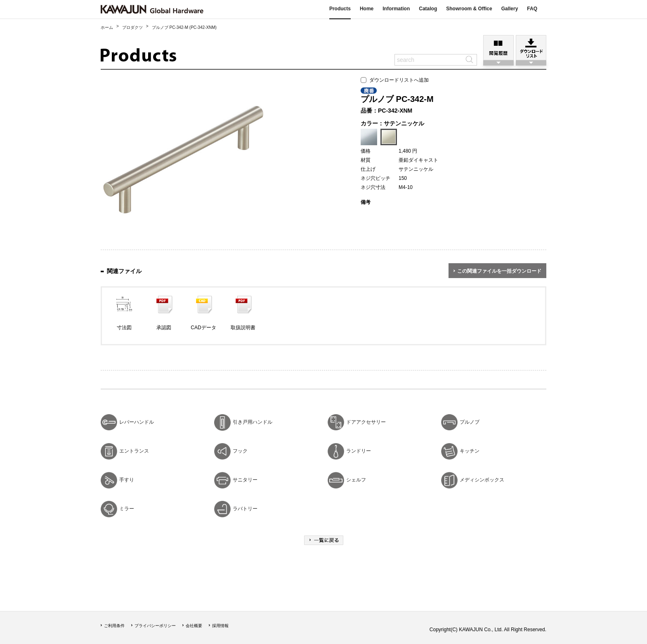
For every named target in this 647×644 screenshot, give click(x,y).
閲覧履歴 (498, 48)
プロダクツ (132, 27)
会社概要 (194, 626)
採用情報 (220, 626)
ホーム (107, 27)
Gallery (510, 9)
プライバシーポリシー (155, 626)
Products (340, 9)
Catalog (428, 9)
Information (396, 9)
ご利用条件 (114, 626)
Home (367, 9)
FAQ (532, 9)
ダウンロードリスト (531, 48)
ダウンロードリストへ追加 (395, 80)
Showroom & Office (469, 9)
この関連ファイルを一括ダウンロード (499, 271)
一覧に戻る (324, 540)
